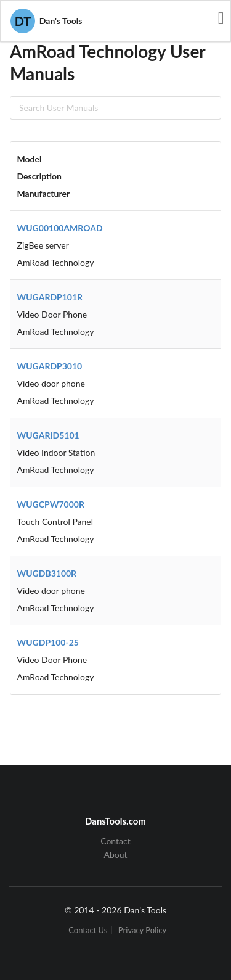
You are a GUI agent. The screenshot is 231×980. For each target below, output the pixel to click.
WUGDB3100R (47, 573)
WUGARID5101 (48, 435)
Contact (115, 841)
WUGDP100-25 (48, 642)
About (115, 854)
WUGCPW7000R (51, 504)
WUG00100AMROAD (60, 228)
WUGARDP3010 (50, 366)
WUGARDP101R (50, 297)
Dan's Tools (46, 21)
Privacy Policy (142, 930)
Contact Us (88, 930)
